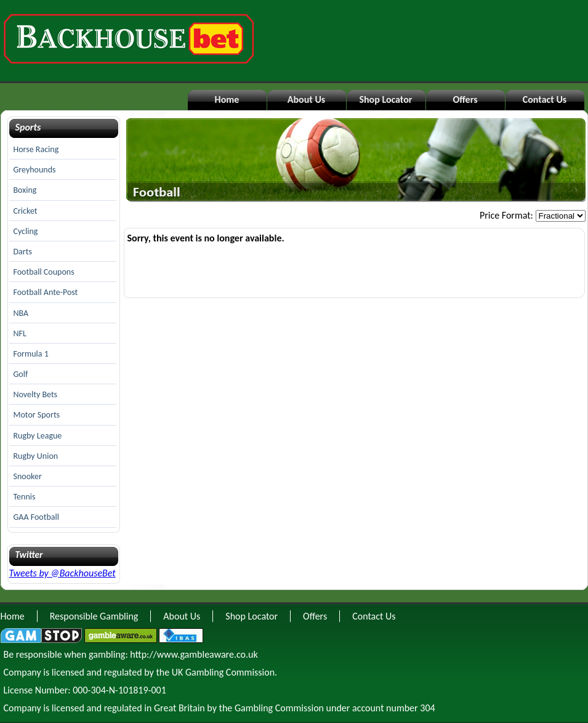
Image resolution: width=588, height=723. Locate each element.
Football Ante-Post (46, 292)
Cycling (26, 231)
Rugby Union (36, 456)
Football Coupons (44, 272)
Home (227, 99)
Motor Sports (37, 415)
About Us (306, 99)
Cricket (26, 211)
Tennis (25, 497)
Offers (465, 99)
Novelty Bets (36, 394)
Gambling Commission (279, 708)
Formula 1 (31, 354)
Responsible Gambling (94, 616)
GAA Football (36, 517)
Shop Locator (385, 99)
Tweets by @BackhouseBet (62, 573)
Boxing (25, 190)
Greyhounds (35, 170)
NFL (20, 333)
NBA (21, 313)
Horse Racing (36, 149)
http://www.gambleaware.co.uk (194, 654)
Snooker (28, 476)
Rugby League (38, 436)
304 (427, 708)
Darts (23, 252)
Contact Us (545, 99)
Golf (21, 374)
